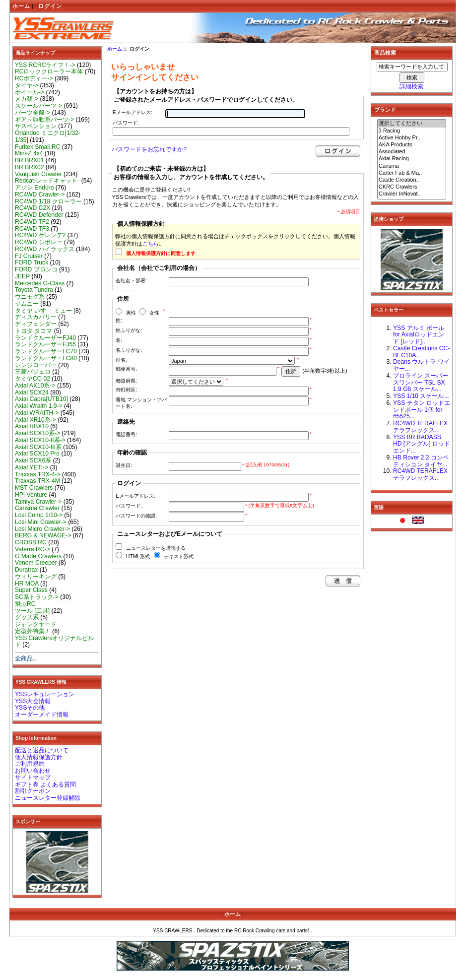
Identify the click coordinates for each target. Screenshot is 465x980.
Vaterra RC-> (33, 549)
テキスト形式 (179, 556)
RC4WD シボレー (39, 242)
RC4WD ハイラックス (45, 249)
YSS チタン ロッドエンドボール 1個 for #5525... (422, 410)
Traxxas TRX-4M (37, 481)
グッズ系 (27, 617)
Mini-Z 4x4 (29, 153)
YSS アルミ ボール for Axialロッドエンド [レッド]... (419, 335)
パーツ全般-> (33, 113)
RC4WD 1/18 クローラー (48, 201)
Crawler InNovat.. (412, 194)
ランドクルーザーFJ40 (45, 338)
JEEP (22, 276)
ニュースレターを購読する (156, 548)
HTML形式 (138, 556)
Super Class (31, 590)
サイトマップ (33, 778)
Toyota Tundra (34, 290)
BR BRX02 (29, 167)
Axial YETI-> (32, 467)
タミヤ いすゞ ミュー (43, 311)
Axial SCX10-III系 (38, 447)
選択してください (412, 124)
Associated (412, 152)
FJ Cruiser (29, 256)
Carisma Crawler (37, 508)
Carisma (412, 166)
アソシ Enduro (34, 188)
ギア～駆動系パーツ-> (44, 120)
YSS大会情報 (33, 701)
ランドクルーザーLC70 (46, 351)
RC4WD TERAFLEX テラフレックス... (420, 427)
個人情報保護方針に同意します (161, 253)
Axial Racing (412, 159)
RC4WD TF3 (32, 229)
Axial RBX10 (32, 426)
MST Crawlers (34, 488)
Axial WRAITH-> (37, 413)
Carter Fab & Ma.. (412, 173)
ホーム (21, 6)
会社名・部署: (131, 281)
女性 (154, 313)
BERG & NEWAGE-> (43, 535)
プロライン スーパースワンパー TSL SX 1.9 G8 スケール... (421, 383)
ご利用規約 (30, 764)
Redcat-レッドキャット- (47, 181)
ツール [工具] (32, 611)
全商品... (26, 658)
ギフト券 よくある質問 (45, 784)
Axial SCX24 (32, 392)
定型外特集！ (33, 631)
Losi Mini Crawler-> (41, 522)
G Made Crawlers (38, 556)
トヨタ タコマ (33, 331)
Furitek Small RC (37, 147)
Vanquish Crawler (38, 174)
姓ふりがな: (129, 330)
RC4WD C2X (33, 208)
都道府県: (126, 381)
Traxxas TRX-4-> (38, 474)
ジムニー (27, 304)
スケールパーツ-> (38, 106)
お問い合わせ (33, 771)
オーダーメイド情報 (42, 715)
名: (119, 340)
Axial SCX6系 (33, 460)
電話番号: (126, 434)
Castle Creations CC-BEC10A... (421, 352)
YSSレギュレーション (45, 694)
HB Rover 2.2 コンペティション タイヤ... (421, 461)
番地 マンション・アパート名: (141, 403)
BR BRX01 (29, 160)
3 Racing (412, 131)
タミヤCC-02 (33, 379)
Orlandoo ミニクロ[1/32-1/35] (48, 136)
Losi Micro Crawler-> (42, 529)
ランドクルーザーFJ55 (45, 344)
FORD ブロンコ (36, 269)
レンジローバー (36, 365)
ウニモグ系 (30, 297)
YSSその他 (30, 708)
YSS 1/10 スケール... (421, 396)
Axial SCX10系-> (37, 433)
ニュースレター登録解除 (48, 798)
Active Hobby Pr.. (412, 138)
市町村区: (126, 390)
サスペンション (36, 126)
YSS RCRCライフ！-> (45, 65)
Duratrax (26, 570)
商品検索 (385, 53)
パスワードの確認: (136, 516)
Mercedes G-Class (40, 283)
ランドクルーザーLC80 (46, 358)
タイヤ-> (27, 85)
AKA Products (412, 145)
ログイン (50, 6)
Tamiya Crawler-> (38, 502)
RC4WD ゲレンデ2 (40, 235)
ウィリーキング (36, 577)
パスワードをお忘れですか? (149, 149)
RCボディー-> (34, 78)
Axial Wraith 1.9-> (39, 406)
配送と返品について (42, 750)
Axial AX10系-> (35, 386)
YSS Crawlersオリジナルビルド (54, 642)
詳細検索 (411, 86)
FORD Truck (32, 262)
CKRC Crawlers (412, 187)
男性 (131, 313)
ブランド (385, 110)
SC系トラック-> (37, 597)
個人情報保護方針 (39, 757)
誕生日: (124, 465)
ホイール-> (30, 92)
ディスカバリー (36, 317)
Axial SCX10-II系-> (40, 440)
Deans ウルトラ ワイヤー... (421, 365)
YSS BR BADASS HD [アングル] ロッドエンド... (422, 444)
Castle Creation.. (412, 180)
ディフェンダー (36, 324)
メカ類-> (27, 99)
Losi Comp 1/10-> (39, 515)
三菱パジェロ (33, 372)
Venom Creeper (36, 563)
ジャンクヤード (36, 624)
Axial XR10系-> (35, 420)
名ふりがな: (129, 350)
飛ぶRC (25, 604)
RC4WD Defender (39, 215)
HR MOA (27, 584)
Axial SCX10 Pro (37, 454)
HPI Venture (31, 495)
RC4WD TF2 (32, 222)
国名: (121, 360)
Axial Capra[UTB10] (41, 399)
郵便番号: (126, 369)
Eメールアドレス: (133, 112)
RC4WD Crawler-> (40, 195)
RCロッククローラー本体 (49, 71)
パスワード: (126, 123)
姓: (119, 320)
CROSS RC (31, 542)
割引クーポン (33, 791)
